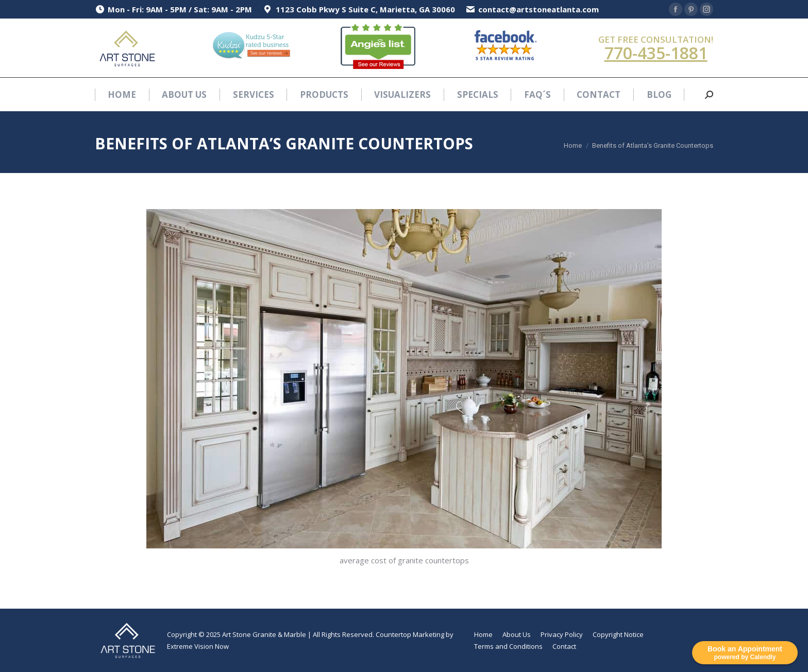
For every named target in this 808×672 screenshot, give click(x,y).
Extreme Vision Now (198, 646)
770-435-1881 (656, 53)
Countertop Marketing (410, 634)
